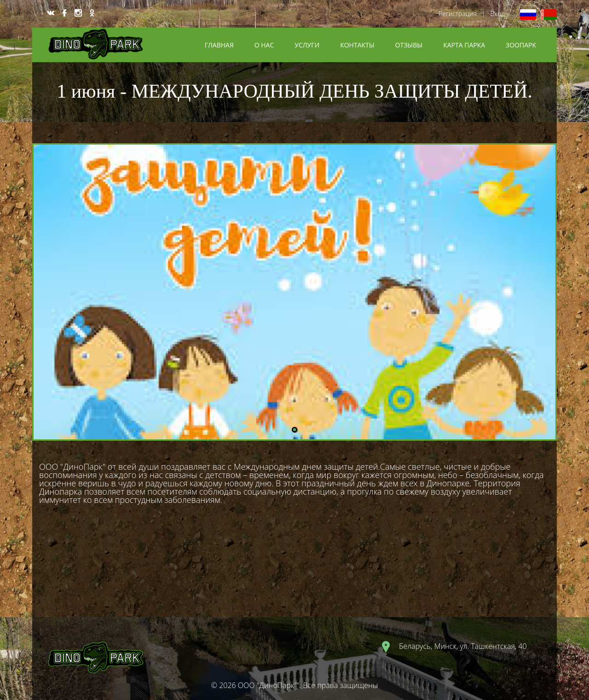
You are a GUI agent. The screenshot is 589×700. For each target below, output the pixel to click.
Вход (497, 14)
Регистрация (458, 14)
